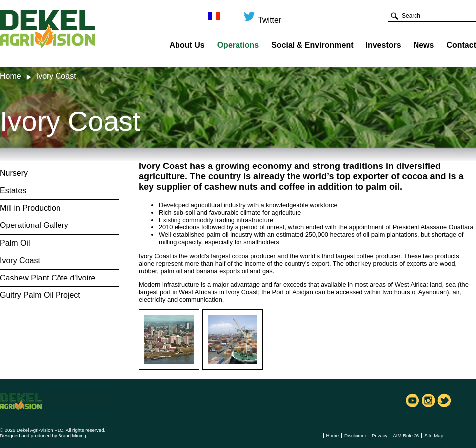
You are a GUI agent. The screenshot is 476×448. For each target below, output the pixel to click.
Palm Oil (15, 243)
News (424, 45)
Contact (461, 45)
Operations (238, 45)
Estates (13, 191)
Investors (384, 45)
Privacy (380, 435)
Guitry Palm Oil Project (40, 295)
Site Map (434, 435)
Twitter (262, 16)
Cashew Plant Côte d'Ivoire (48, 278)
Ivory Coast (20, 260)
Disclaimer (355, 435)
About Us (187, 45)
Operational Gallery (34, 225)
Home (11, 76)
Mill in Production (30, 208)
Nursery (14, 173)
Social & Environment (312, 45)
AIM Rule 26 (406, 435)
